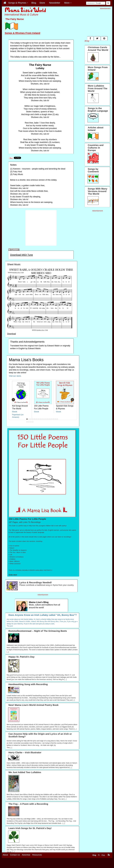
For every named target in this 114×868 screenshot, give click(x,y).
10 (44, 419)
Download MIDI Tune (21, 255)
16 (55, 419)
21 (33, 422)
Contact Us (15, 855)
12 (48, 419)
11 (46, 419)
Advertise (26, 855)
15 (54, 419)
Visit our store (15, 376)
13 (50, 419)
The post (10, 626)
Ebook (15, 412)
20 (31, 422)
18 (27, 422)
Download (12, 334)
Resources (37, 855)
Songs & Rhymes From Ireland (22, 33)
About (5, 855)
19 (29, 422)
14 (52, 419)
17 (57, 419)
